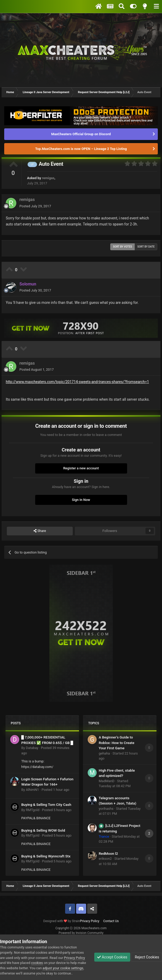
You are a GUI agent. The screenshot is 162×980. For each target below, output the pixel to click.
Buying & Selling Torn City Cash (46, 805)
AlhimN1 (32, 790)
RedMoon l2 (108, 853)
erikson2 (105, 859)
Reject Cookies (147, 957)
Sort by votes (122, 247)
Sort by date (146, 247)
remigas (48, 178)
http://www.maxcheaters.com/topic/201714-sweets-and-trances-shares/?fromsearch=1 (77, 382)
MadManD (107, 781)
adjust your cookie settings (63, 968)
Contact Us (111, 921)
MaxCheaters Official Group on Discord (81, 134)
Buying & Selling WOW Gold (43, 830)
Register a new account (81, 468)
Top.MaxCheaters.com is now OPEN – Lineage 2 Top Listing (81, 149)
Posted (35, 206)
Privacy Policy (90, 921)
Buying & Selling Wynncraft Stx (46, 856)
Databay (32, 748)
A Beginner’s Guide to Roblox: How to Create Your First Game (116, 743)
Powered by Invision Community (81, 933)
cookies (37, 963)
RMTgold (33, 810)
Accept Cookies (112, 957)
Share (40, 531)
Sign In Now (81, 500)
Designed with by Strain (62, 921)
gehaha (104, 753)
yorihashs (106, 809)
